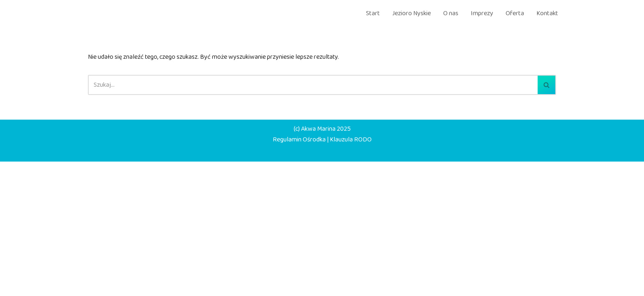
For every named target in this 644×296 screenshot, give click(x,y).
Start (373, 13)
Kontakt (547, 13)
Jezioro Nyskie (412, 13)
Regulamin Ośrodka (298, 273)
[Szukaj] (313, 87)
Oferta (515, 13)
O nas (451, 13)
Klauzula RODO (353, 273)
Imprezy (482, 13)
